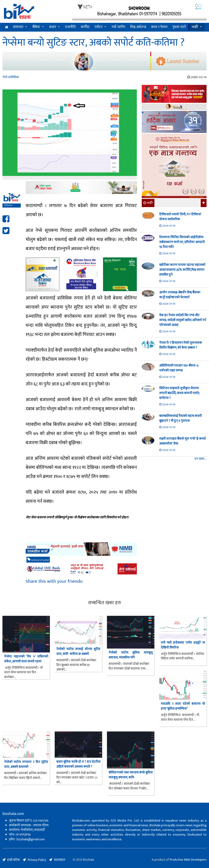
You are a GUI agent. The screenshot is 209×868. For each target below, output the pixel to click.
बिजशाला (8, 205)
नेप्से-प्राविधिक (11, 77)
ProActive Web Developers (188, 860)
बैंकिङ (36, 27)
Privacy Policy (37, 860)
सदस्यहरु (60, 860)
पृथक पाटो (179, 27)
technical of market (38, 560)
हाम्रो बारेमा (13, 860)
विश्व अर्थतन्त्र (138, 27)
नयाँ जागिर (118, 27)
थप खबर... (200, 459)
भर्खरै (195, 27)
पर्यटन (99, 27)
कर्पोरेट (85, 27)
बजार (53, 27)
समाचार (18, 27)
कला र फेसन (159, 27)
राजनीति (70, 27)
